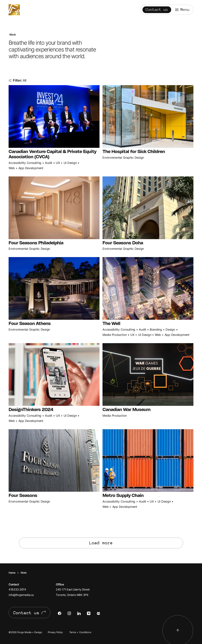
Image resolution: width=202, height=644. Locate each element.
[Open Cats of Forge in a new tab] (102, 613)
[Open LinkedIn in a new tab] (82, 613)
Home (12, 573)
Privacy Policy (55, 632)
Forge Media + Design (14, 10)
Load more (101, 543)
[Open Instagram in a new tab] (72, 613)
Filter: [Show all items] (20, 80)
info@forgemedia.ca (21, 595)
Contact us (157, 10)
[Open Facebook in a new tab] (63, 613)
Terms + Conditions (80, 632)
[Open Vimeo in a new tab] (92, 613)
